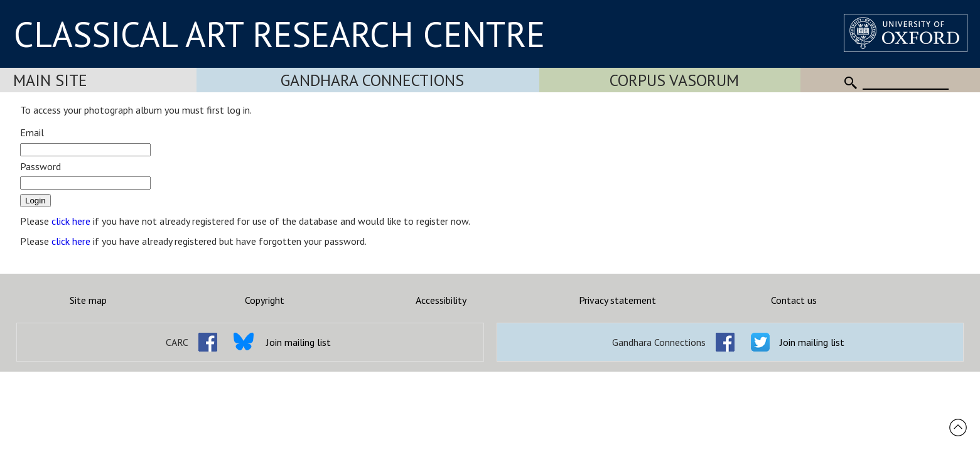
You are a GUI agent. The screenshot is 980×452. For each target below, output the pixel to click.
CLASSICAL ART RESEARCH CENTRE (279, 34)
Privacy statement (617, 300)
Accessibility (441, 300)
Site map (88, 300)
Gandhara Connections (372, 80)
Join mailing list (299, 342)
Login (35, 201)
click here (71, 221)
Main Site (50, 80)
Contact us (794, 300)
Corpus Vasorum (674, 80)
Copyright (265, 300)
